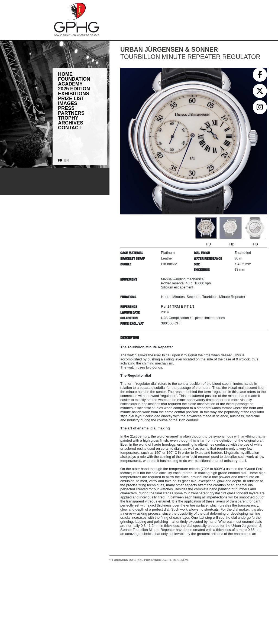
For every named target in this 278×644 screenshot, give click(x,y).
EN (67, 160)
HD (208, 244)
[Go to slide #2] (231, 228)
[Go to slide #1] (206, 228)
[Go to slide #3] (255, 228)
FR (60, 160)
